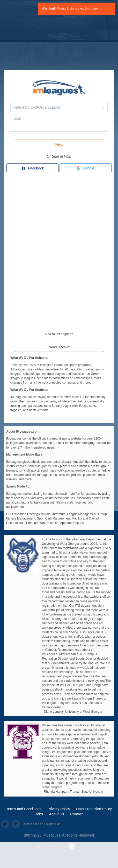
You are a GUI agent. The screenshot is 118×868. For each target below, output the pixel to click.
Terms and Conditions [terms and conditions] (24, 809)
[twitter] (5, 824)
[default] (59, 87)
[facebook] (16, 824)
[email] (59, 127)
